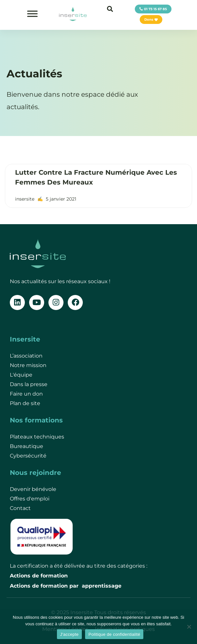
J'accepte (70, 634)
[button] (110, 9)
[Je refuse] (189, 627)
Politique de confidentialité (114, 634)
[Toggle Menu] (32, 14)
